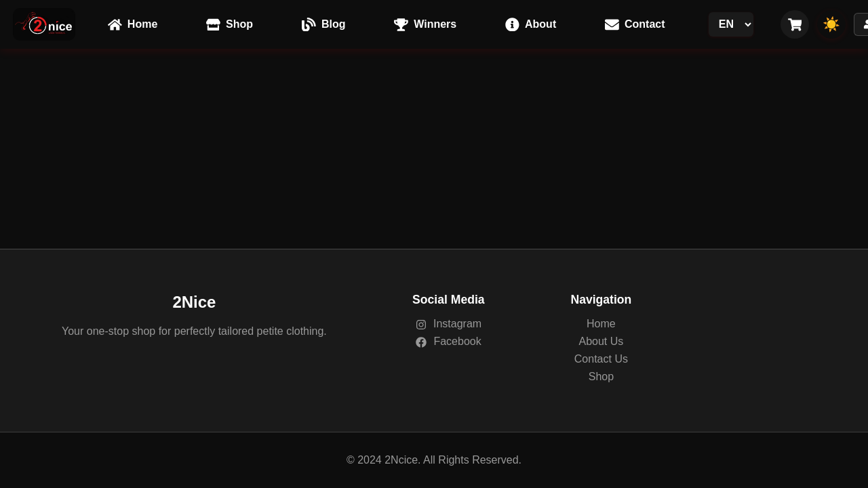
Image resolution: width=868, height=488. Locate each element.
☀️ (831, 24)
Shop (601, 377)
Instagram (449, 324)
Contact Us (601, 359)
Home (601, 324)
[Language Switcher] (731, 24)
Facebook (449, 341)
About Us (601, 341)
